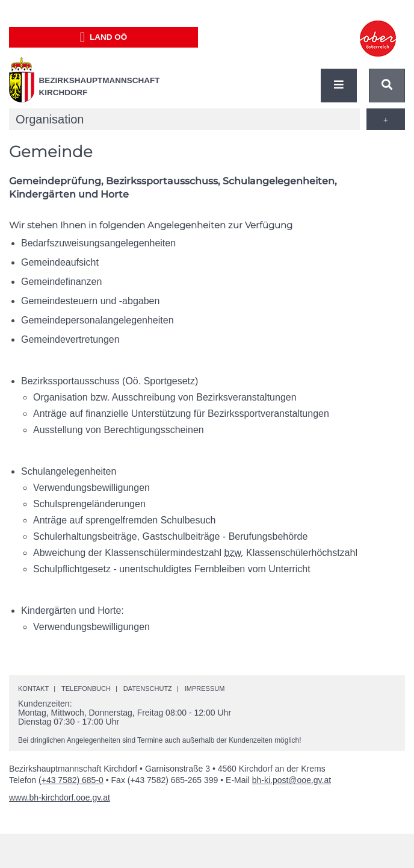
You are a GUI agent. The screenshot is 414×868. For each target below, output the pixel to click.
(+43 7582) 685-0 (71, 780)
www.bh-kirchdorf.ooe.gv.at (60, 798)
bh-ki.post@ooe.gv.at (292, 780)
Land (104, 37)
